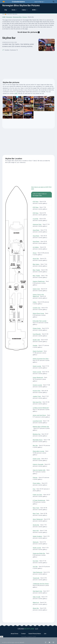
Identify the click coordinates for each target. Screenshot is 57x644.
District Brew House (38, 313)
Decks (14, 10)
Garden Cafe (36, 340)
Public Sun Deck (37, 495)
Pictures (25, 17)
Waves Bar (36, 608)
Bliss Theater (36, 270)
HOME (4, 17)
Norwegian (9, 17)
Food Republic (37, 334)
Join (45, 634)
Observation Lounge (38, 451)
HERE (16, 93)
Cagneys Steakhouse (39, 281)
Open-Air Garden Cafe (39, 470)
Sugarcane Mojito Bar (39, 553)
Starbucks (36, 542)
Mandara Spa (37, 434)
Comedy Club (37, 308)
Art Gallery (36, 247)
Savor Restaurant (38, 519)
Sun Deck (36, 561)
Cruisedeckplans (18, 2)
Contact (23, 634)
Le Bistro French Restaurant (41, 408)
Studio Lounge (37, 548)
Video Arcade (37, 597)
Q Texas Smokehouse (39, 500)
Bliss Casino (36, 264)
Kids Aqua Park (37, 402)
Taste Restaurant (38, 572)
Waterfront (36, 602)
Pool (34, 489)
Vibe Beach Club (37, 591)
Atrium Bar (36, 259)
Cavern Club (36, 289)
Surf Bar (35, 567)
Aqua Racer (36, 230)
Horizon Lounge (37, 385)
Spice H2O (36, 531)
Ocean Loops (36, 459)
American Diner (37, 224)
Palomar (35, 478)
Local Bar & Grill (37, 421)
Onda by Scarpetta (38, 464)
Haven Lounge (37, 366)
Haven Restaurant (38, 377)
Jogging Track (37, 396)
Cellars (35, 302)
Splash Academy (37, 536)
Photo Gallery (37, 483)
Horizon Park (37, 391)
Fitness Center (37, 328)
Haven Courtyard (38, 351)
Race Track (36, 508)
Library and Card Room (39, 415)
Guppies (35, 345)
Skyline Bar (36, 525)
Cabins (24, 10)
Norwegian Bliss (17, 17)
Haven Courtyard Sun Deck (41, 359)
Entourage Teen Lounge (40, 321)
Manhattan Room (38, 440)
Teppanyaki (36, 578)
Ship (6, 10)
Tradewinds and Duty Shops (41, 584)
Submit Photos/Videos (35, 634)
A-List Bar (36, 219)
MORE (34, 10)
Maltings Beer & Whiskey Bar (41, 427)
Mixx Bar (35, 445)
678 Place (36, 202)
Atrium (35, 253)
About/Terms (14, 634)
